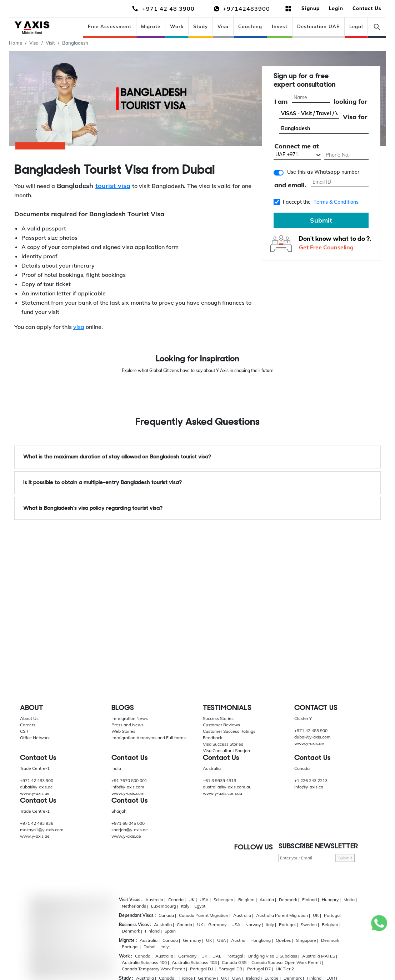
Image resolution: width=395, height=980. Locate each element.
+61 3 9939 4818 (219, 780)
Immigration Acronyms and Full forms (149, 738)
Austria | (268, 900)
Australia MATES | (320, 956)
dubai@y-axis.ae (36, 787)
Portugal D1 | (203, 969)
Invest (280, 26)
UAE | (218, 956)
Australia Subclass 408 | (195, 962)
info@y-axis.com (128, 787)
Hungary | (331, 900)
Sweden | (310, 925)
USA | (205, 900)
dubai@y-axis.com (312, 737)
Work (177, 26)
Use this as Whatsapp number (323, 172)
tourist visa (113, 186)
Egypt (200, 906)
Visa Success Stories (223, 744)
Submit (321, 221)
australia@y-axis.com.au (227, 787)
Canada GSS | (235, 962)
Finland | (311, 900)
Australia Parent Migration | (283, 915)
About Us (29, 718)
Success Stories (218, 718)
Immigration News (130, 718)
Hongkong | (262, 940)
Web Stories (123, 731)
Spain (170, 931)
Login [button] (336, 8)
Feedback (212, 738)
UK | (193, 900)
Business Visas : (135, 925)
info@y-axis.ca (309, 787)
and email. (290, 186)
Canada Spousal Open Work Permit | (287, 962)
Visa (223, 26)
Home (16, 43)
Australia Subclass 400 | (145, 962)
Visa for (355, 117)
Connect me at (297, 147)
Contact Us (367, 8)
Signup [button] (311, 8)
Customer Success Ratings (229, 731)
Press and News (127, 725)
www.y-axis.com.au (222, 793)
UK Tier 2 (285, 969)
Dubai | (151, 947)
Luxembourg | (165, 906)
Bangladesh (75, 43)
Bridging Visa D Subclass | (274, 956)
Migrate (151, 26)
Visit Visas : (131, 900)
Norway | (254, 925)
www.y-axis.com (128, 793)
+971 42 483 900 (311, 730)
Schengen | (224, 900)
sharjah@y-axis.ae (130, 830)
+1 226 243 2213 (311, 780)
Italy (164, 947)
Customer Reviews (221, 725)
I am (281, 102)
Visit (50, 43)
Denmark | (289, 900)
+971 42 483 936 (37, 823)
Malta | (350, 900)
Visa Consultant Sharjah (226, 750)
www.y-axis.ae (309, 743)
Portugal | (288, 925)
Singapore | (307, 940)
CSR (24, 731)
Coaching (250, 26)
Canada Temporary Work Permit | (154, 969)
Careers (28, 725)
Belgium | (247, 900)
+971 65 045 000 (128, 823)
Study (201, 26)
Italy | (186, 906)
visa (79, 327)
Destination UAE (318, 26)
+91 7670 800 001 (129, 780)
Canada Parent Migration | (205, 915)
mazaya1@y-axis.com (42, 830)
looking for (350, 102)
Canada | (177, 900)
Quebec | (284, 940)
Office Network (35, 738)
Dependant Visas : (137, 915)
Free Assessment (110, 26)
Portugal (332, 915)
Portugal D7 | (260, 969)
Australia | (155, 900)
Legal (356, 26)
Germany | (218, 925)
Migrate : (128, 940)
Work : (126, 956)
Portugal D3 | (231, 969)
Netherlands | (135, 906)
